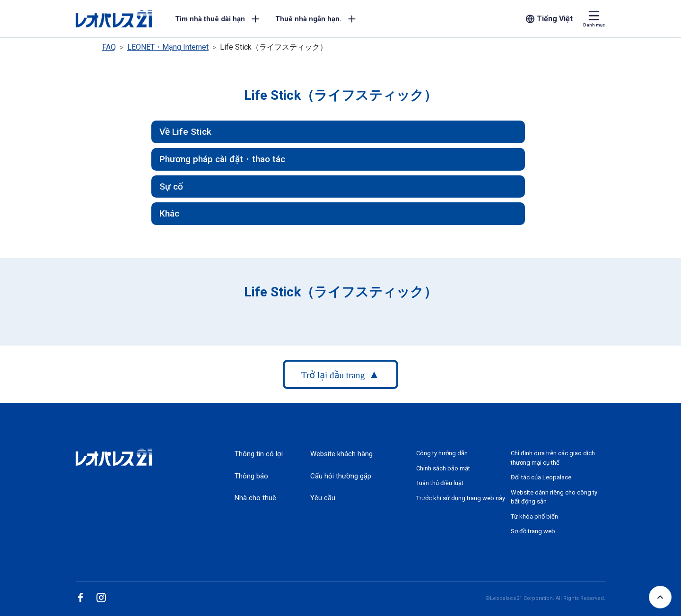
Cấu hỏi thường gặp (341, 476)
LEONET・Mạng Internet (168, 47)
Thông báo (251, 476)
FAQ (109, 47)
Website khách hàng (341, 454)
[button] (338, 132)
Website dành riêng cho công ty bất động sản (554, 497)
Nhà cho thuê (255, 498)
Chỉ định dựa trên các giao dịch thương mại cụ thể (553, 458)
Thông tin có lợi (259, 454)
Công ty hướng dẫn (442, 453)
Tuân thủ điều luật (440, 483)
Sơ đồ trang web (533, 531)
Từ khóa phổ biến (534, 516)
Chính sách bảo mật (443, 468)
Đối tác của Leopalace (541, 477)
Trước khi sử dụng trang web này (461, 498)
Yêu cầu (323, 498)
